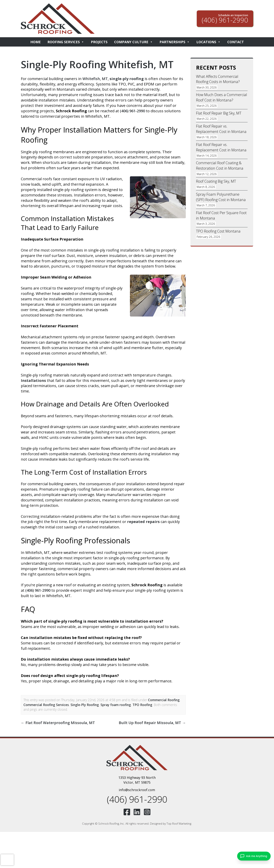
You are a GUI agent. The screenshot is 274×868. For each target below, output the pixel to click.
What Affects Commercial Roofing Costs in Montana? (218, 79)
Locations (208, 42)
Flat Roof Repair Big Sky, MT (219, 113)
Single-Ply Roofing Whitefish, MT (98, 64)
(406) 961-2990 (132, 111)
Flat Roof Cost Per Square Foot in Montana (221, 216)
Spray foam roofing (116, 705)
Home (36, 42)
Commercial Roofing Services (46, 705)
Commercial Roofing (164, 700)
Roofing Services (66, 42)
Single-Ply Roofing (85, 705)
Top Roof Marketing (179, 824)
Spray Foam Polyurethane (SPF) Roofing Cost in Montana (221, 197)
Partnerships (175, 42)
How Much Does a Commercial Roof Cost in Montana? (222, 98)
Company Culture (133, 42)
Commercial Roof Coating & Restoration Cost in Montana (220, 166)
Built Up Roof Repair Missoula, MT (152, 723)
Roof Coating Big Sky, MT (216, 181)
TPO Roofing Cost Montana (218, 231)
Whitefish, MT (95, 79)
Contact (236, 42)
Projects (99, 42)
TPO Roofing (142, 705)
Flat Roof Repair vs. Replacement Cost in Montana (221, 129)
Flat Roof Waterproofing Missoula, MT (58, 723)
